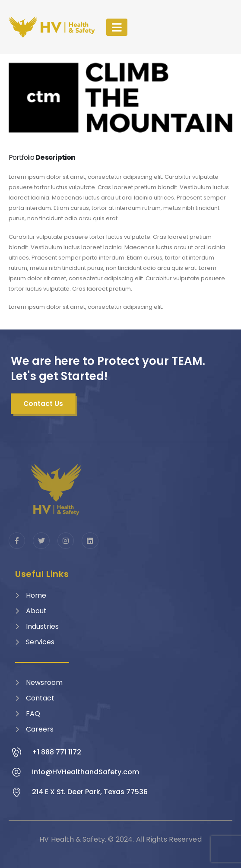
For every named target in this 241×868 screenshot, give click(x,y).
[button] (43, 404)
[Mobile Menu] (117, 27)
